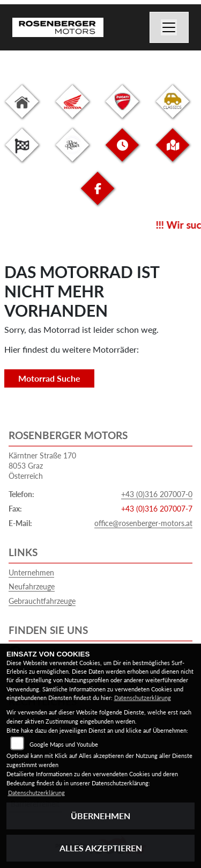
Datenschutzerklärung (143, 698)
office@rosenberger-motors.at (143, 523)
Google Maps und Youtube (64, 744)
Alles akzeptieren (101, 848)
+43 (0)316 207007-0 (157, 494)
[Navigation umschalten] (169, 27)
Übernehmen (100, 816)
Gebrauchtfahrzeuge (42, 601)
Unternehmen (31, 572)
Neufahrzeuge (32, 586)
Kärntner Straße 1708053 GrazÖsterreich (42, 465)
